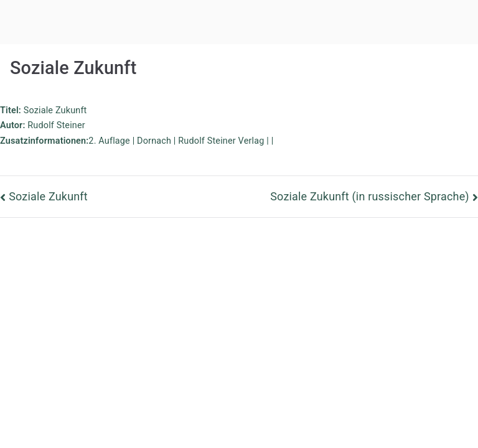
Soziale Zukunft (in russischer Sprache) (370, 196)
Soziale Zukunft (48, 196)
